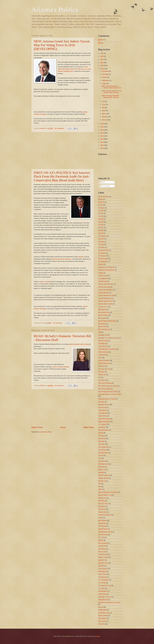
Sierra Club (102, 552)
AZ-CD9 (101, 233)
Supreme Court (103, 563)
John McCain (102, 450)
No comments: (60, 128)
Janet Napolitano (104, 430)
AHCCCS (101, 202)
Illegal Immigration (104, 422)
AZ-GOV (101, 239)
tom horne (101, 624)
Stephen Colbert (103, 557)
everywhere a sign (104, 613)
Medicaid (101, 472)
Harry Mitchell (103, 413)
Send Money (102, 549)
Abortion (101, 264)
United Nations (103, 591)
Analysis (101, 273)
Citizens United (103, 341)
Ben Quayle (102, 318)
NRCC (100, 489)
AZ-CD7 (101, 228)
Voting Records (103, 600)
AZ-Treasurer (102, 256)
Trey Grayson (102, 577)
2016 (102, 130)
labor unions (102, 621)
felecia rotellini (103, 615)
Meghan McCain (103, 478)
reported (45, 282)
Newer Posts (37, 427)
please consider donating (61, 367)
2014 (102, 136)
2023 (102, 56)
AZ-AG (100, 205)
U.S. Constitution (104, 580)
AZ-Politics (102, 247)
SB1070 (101, 540)
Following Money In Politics (107, 399)
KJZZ (100, 458)
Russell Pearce (103, 529)
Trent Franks (102, 574)
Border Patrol (102, 327)
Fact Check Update (104, 389)
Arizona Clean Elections (106, 284)
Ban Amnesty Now (104, 312)
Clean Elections (103, 346)
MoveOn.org (102, 481)
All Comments (105, 186)
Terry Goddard (103, 569)
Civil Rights (102, 344)
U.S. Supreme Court (105, 585)
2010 (102, 148)
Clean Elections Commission (107, 349)
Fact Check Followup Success (108, 386)
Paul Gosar (102, 509)
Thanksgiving (102, 571)
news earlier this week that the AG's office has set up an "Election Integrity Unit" (74, 69)
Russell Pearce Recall (105, 532)
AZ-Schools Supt (104, 250)
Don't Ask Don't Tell (104, 369)
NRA (100, 487)
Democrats (102, 366)
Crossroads (102, 355)
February (105, 117)
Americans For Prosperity (106, 267)
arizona (100, 607)
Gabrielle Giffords (104, 405)
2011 (102, 145)
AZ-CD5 (101, 222)
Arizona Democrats (104, 287)
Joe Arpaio (102, 444)
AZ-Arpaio (101, 208)
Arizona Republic (104, 293)
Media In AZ (102, 470)
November (106, 74)
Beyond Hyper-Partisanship (107, 321)
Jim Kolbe (101, 441)
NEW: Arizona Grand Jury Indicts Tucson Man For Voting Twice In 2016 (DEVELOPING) (62, 45)
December (106, 71)
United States (102, 594)
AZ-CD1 (101, 211)
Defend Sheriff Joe (104, 363)
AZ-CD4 (101, 219)
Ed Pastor (101, 372)
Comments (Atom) (46, 432)
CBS (100, 332)
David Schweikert (104, 360)
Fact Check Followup (105, 383)
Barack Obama (103, 315)
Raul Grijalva (102, 520)
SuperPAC (101, 560)
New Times (102, 501)
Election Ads (102, 375)
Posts (102, 182)
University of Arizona (105, 597)
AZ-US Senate (103, 259)
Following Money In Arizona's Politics (110, 394)
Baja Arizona (102, 309)
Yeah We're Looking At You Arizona (109, 602)
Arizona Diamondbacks (105, 290)
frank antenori (103, 618)
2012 (102, 142)
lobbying (81, 257)
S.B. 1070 (101, 537)
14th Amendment (104, 196)
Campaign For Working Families (108, 338)
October (105, 77)
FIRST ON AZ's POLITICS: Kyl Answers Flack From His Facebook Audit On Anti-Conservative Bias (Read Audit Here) (62, 176)
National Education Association (108, 492)
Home (63, 427)
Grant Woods (102, 407)
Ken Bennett (102, 461)
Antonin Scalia (103, 281)
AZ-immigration (103, 261)
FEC (100, 377)
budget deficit (102, 610)
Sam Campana (103, 543)
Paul (102, 43)
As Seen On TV (103, 307)
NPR (100, 484)
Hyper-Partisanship (104, 419)
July (103, 101)
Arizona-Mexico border (105, 304)
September (106, 80)
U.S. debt (101, 588)
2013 (102, 139)
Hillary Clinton (103, 416)
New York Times (103, 504)
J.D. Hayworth (103, 424)
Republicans (102, 523)
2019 (102, 69)
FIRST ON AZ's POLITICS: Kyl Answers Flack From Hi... (111, 92)
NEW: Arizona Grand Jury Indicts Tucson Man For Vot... (112, 87)
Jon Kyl (100, 455)
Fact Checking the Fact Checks (108, 392)
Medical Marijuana (104, 475)
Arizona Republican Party (106, 295)
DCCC (100, 358)
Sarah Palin (102, 546)
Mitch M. (103, 40)
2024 (102, 53)
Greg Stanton (102, 410)
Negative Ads (102, 498)
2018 (102, 124)
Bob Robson (102, 324)
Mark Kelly (101, 467)
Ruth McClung (103, 535)
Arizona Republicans (105, 298)
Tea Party (101, 566)
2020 (102, 66)
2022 (102, 59)
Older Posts (88, 427)
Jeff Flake (101, 436)
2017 (102, 127)
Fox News (101, 402)
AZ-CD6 (101, 225)
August (104, 84)
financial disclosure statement (61, 259)
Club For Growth (103, 352)
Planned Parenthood (105, 515)
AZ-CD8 (101, 230)
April (104, 111)
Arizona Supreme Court (106, 301)
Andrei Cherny (103, 276)
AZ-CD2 (101, 213)
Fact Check (102, 380)
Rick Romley (102, 526)
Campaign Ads (103, 335)
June (104, 104)
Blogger (98, 636)
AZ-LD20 (101, 244)
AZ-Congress (102, 236)
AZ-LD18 (101, 242)
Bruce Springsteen (104, 329)
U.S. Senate (102, 583)
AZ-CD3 (101, 216)
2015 (102, 133)
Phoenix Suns (103, 512)
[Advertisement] (63, 150)
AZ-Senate (102, 253)
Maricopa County (104, 464)
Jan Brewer (102, 427)
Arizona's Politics (55, 10)
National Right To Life (105, 495)
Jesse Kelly (102, 438)
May (104, 107)
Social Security (103, 554)
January (105, 120)
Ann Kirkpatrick (103, 278)
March (104, 114)
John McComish (103, 453)
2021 (102, 63)
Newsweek (102, 506)
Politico (100, 518)
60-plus (100, 199)
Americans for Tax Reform (106, 270)
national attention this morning (79, 344)
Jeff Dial (101, 433)
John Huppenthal (104, 447)
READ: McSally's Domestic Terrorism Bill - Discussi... (111, 96)
